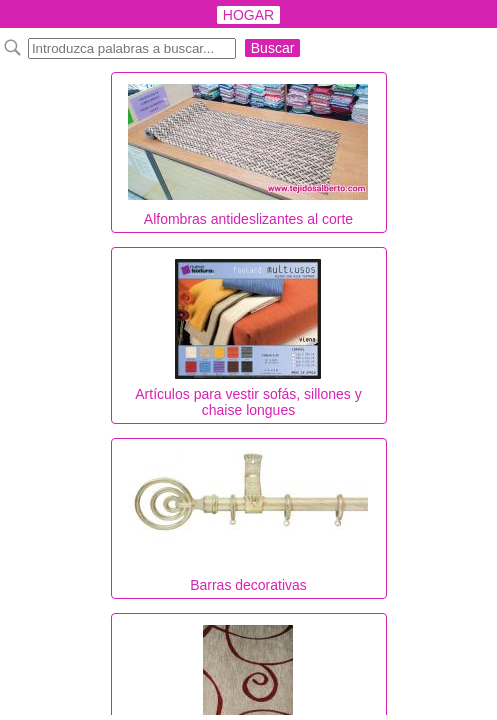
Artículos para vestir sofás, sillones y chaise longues (248, 333)
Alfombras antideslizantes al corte (248, 150)
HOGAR (248, 15)
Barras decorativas (248, 516)
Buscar (273, 48)
